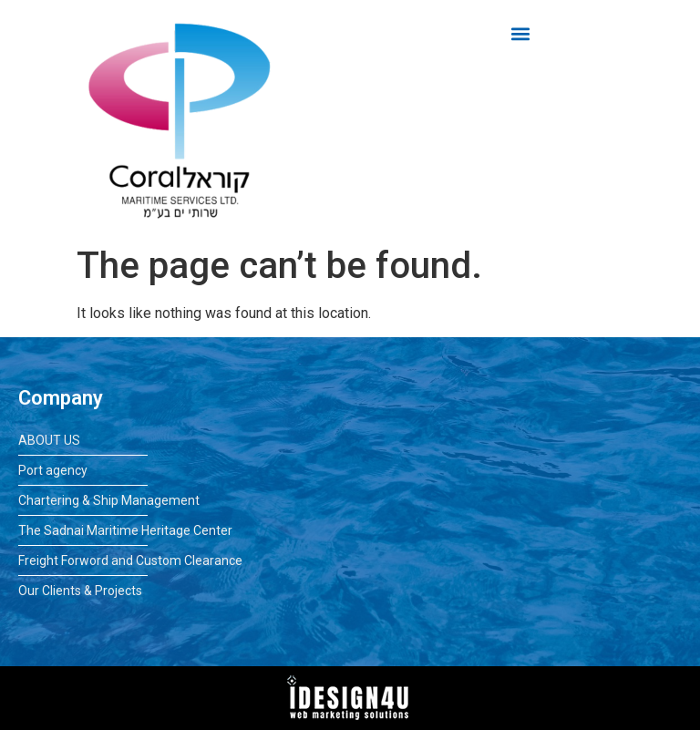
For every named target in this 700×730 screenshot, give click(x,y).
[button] (521, 33)
